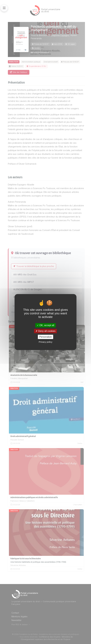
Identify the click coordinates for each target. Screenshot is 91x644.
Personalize (46, 337)
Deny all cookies (46, 331)
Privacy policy (46, 342)
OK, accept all (45, 325)
